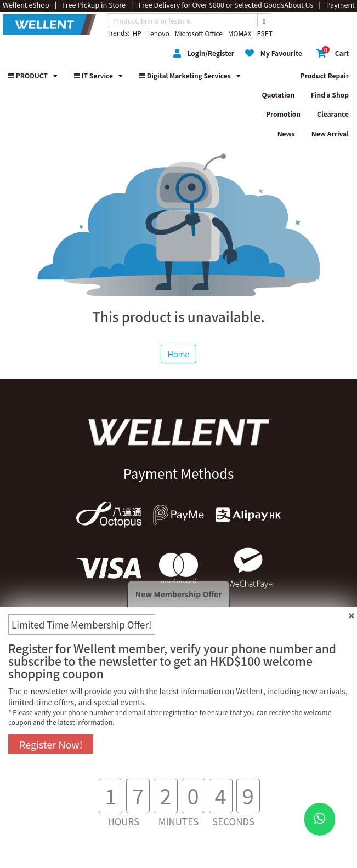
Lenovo (158, 33)
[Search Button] (264, 20)
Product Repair (325, 75)
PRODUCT (33, 75)
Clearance (333, 114)
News (286, 133)
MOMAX (240, 33)
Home (178, 354)
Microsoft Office (199, 33)
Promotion (283, 114)
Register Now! (51, 744)
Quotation (278, 95)
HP (137, 33)
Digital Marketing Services (190, 75)
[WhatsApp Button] (320, 819)
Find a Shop (330, 95)
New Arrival (330, 133)
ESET (264, 33)
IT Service (98, 75)
